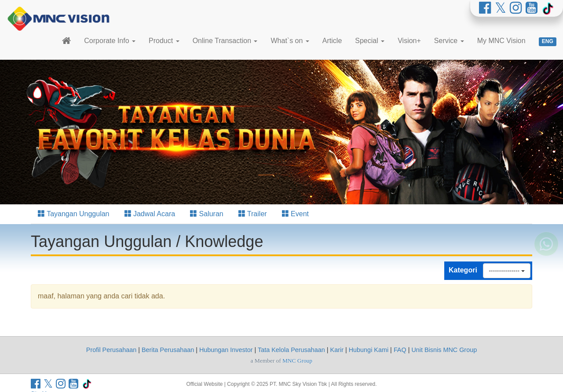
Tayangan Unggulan (74, 214)
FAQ (400, 350)
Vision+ (409, 41)
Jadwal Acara (150, 214)
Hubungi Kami (369, 350)
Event (295, 214)
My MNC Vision (501, 41)
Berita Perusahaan (168, 350)
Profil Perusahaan (111, 350)
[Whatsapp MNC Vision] (546, 259)
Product (164, 41)
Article (332, 41)
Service (449, 41)
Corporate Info (110, 41)
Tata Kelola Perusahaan (291, 350)
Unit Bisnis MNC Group (444, 350)
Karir (337, 350)
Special (370, 41)
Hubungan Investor (226, 350)
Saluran (207, 214)
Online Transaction (225, 41)
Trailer (253, 214)
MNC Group (297, 361)
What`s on (290, 41)
